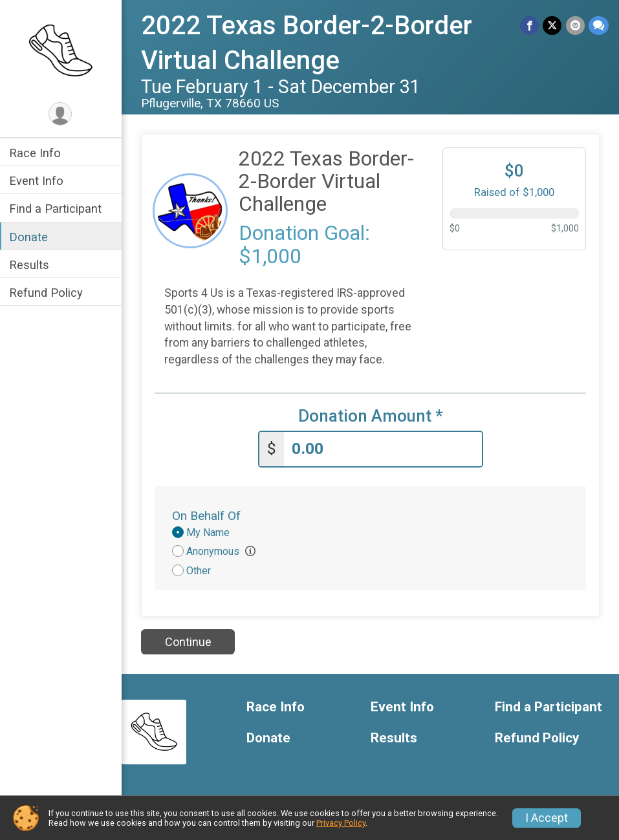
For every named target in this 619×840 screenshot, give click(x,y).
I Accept (547, 818)
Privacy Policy (341, 823)
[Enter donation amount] (384, 449)
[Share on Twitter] (553, 26)
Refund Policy (47, 293)
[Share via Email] (575, 26)
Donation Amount (371, 416)
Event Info (38, 181)
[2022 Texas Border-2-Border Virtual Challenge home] (62, 50)
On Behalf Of (208, 516)
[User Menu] (62, 114)
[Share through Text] (599, 26)
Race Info (36, 153)
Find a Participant (57, 209)
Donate (30, 237)
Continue (189, 642)
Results (30, 265)
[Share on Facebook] (530, 26)
